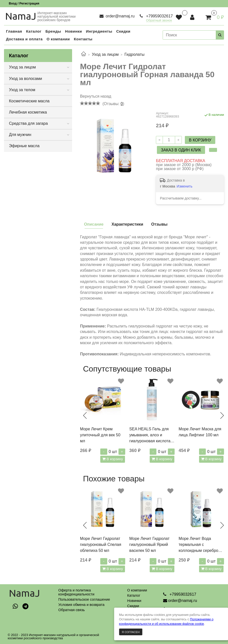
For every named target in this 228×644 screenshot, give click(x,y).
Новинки (134, 601)
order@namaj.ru (119, 16)
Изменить (184, 186)
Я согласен (131, 632)
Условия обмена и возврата (81, 605)
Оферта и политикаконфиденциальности (76, 592)
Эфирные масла (24, 146)
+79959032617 (159, 16)
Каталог (134, 595)
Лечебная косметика (28, 112)
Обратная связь (72, 610)
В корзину (114, 459)
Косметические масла (29, 101)
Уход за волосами (25, 79)
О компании (137, 590)
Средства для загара (28, 123)
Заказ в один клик (181, 150)
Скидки (133, 606)
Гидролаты (134, 54)
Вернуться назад (96, 96)
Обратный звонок (159, 21)
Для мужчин (20, 135)
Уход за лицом (105, 54)
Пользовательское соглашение (84, 599)
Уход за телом (22, 90)
